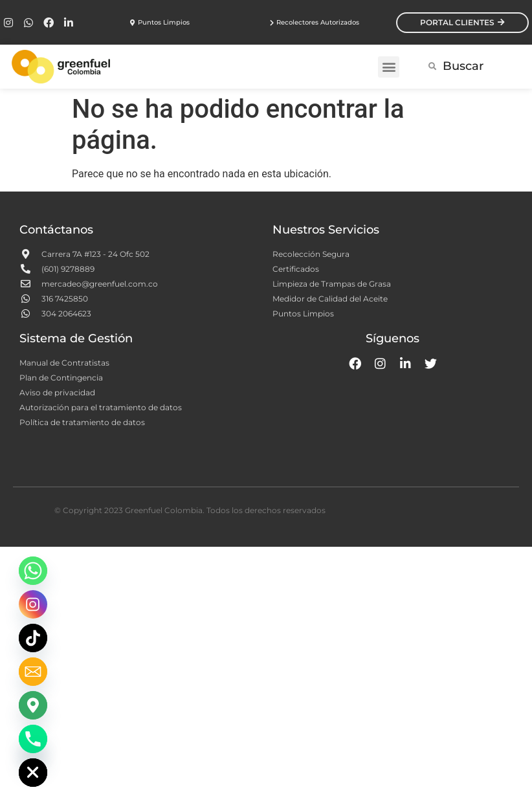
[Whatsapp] (33, 571)
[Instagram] (33, 604)
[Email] (33, 672)
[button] (389, 67)
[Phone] (33, 739)
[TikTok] (33, 638)
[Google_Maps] (33, 705)
